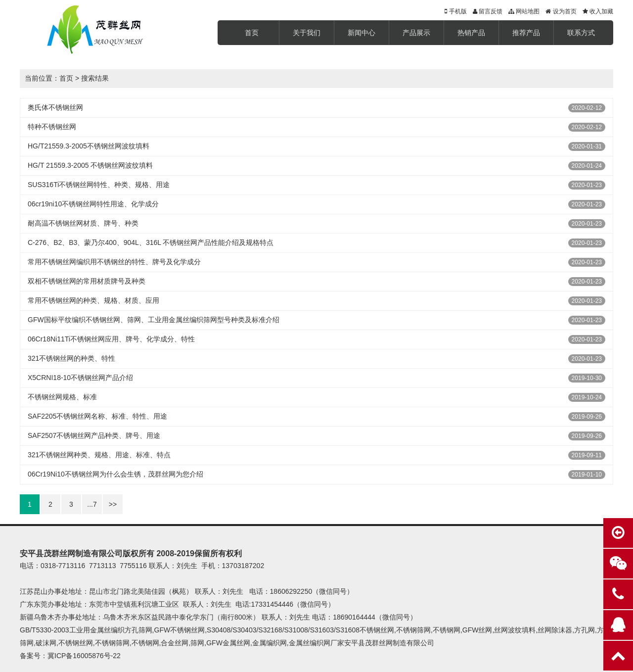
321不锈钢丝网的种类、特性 (71, 358)
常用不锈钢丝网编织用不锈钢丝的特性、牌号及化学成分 (114, 262)
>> (113, 504)
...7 (92, 504)
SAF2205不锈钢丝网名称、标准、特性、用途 (97, 416)
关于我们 (307, 33)
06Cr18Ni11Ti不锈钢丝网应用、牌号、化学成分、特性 (111, 339)
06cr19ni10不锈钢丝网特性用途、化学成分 (93, 204)
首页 (252, 33)
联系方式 (581, 33)
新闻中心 (362, 33)
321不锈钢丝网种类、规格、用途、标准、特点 (99, 455)
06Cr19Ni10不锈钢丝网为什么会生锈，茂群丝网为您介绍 (115, 474)
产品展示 (416, 33)
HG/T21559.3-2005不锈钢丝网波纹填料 (89, 146)
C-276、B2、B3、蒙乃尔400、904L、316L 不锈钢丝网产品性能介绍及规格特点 (151, 242)
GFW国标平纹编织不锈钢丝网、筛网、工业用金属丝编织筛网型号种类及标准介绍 (154, 320)
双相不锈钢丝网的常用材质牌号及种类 (87, 281)
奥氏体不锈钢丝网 (55, 107)
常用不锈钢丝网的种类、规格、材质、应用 (93, 300)
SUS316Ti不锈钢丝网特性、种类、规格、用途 (99, 185)
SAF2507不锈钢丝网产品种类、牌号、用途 (94, 435)
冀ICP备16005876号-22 (84, 656)
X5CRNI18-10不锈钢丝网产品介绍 (80, 378)
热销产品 (471, 33)
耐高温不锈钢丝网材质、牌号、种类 (83, 223)
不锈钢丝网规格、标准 (62, 397)
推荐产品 (526, 33)
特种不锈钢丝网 (52, 127)
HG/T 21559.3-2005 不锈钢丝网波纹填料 (90, 165)
